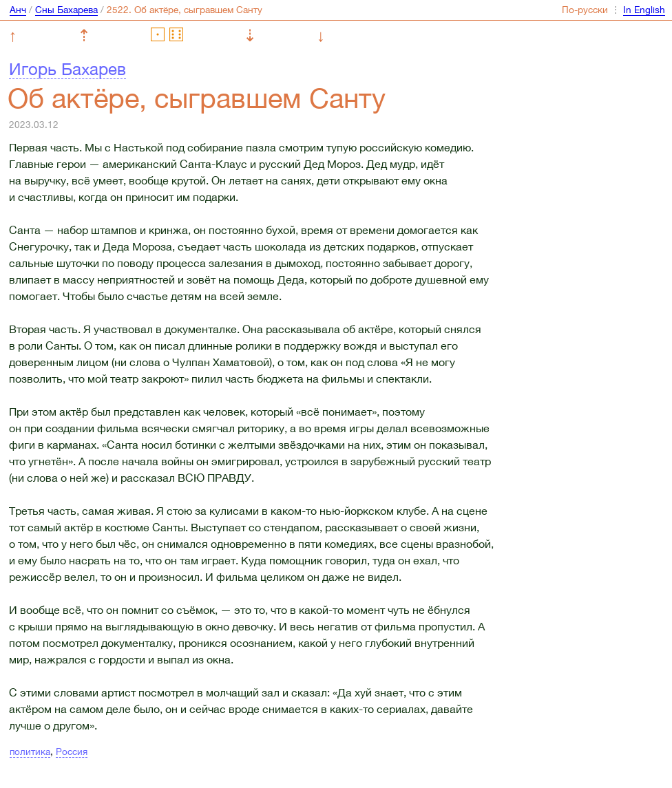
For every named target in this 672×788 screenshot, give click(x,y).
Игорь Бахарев (67, 69)
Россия (72, 752)
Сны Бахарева (66, 10)
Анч (18, 10)
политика (30, 752)
